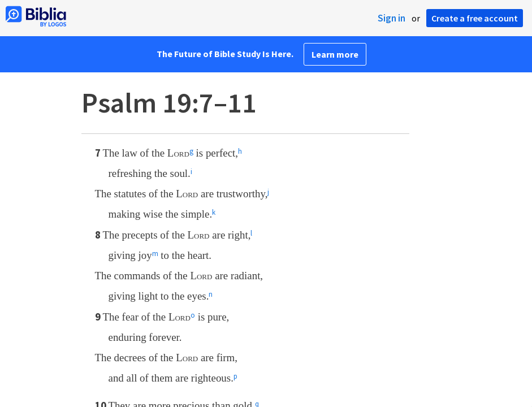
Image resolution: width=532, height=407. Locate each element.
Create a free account (475, 18)
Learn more (335, 54)
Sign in (392, 18)
